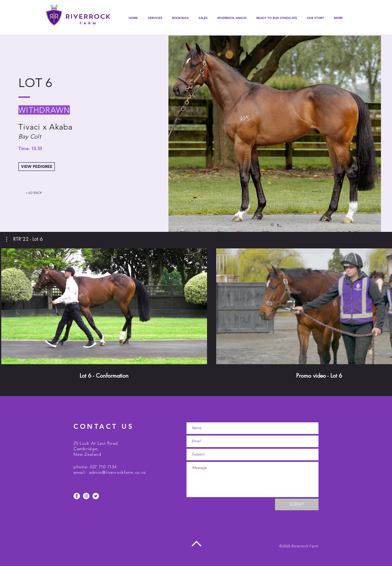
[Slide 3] (278, 225)
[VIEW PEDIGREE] (37, 167)
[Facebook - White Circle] (77, 496)
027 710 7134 (103, 467)
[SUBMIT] (297, 504)
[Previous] (174, 134)
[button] (180, 18)
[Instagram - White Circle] (86, 496)
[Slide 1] (272, 225)
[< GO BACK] (34, 193)
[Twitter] (96, 496)
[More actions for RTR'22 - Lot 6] (24, 239)
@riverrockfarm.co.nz (124, 472)
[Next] (375, 134)
